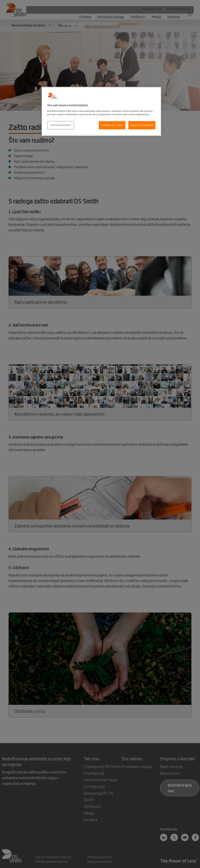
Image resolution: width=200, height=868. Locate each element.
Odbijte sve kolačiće (112, 125)
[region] (101, 111)
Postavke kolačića (61, 125)
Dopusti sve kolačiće (142, 125)
